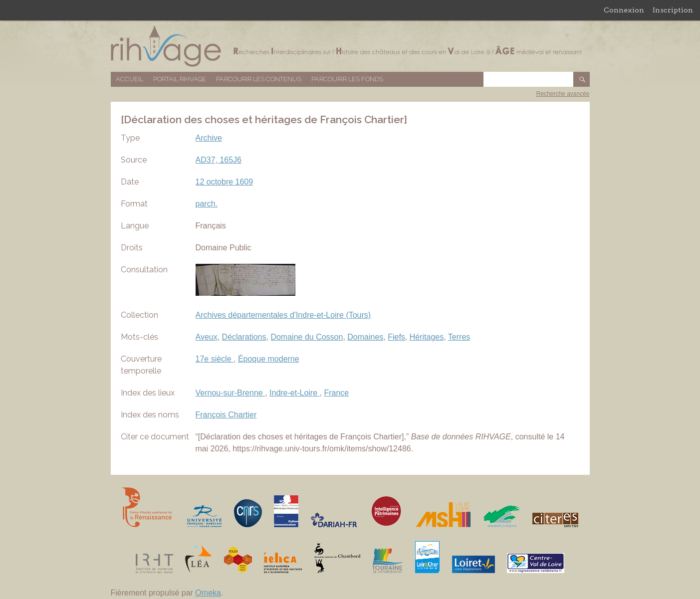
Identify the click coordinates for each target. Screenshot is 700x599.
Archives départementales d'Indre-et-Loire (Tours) (283, 315)
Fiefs (396, 337)
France (336, 393)
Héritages (427, 337)
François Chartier (226, 415)
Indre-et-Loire (295, 393)
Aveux (207, 337)
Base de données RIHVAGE (350, 46)
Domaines (365, 337)
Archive (209, 138)
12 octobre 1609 (225, 182)
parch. (207, 204)
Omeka (208, 593)
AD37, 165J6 (219, 160)
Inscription (673, 10)
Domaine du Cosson (307, 337)
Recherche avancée (563, 94)
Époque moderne (269, 359)
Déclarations (244, 337)
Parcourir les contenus (259, 79)
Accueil (129, 79)
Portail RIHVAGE (180, 79)
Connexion (624, 10)
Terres (459, 337)
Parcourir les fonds (347, 79)
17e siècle (215, 359)
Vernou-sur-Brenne (231, 393)
